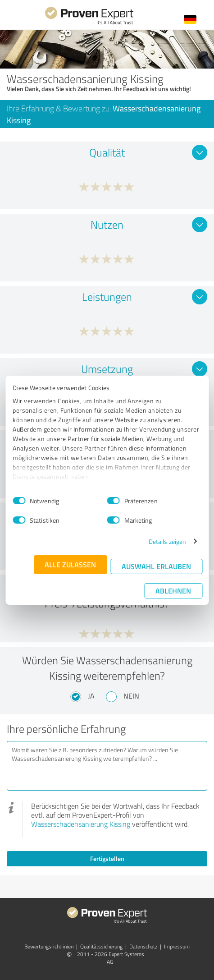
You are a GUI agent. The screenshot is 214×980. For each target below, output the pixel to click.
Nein (131, 696)
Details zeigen (167, 541)
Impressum (177, 946)
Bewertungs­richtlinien (49, 946)
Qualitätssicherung (101, 946)
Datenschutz (143, 946)
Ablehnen (173, 591)
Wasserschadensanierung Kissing (81, 824)
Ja (91, 696)
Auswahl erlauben (156, 566)
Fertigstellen (107, 858)
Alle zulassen (70, 564)
